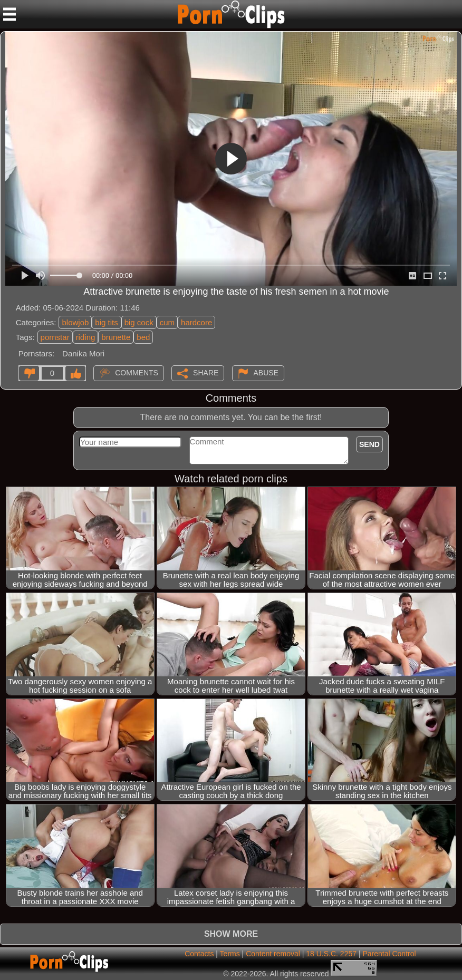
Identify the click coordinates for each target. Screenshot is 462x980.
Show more (231, 934)
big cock (139, 322)
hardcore (196, 322)
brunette (116, 337)
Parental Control (389, 954)
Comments (137, 373)
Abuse (266, 373)
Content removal (273, 954)
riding (86, 337)
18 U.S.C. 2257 (331, 954)
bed (143, 337)
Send (369, 444)
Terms (230, 954)
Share (206, 373)
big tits (106, 322)
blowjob (75, 322)
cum (167, 322)
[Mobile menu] (9, 14)
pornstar (55, 337)
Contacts (199, 954)
